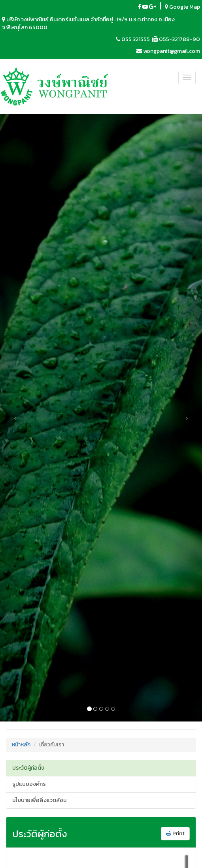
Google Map (182, 7)
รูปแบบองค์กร (29, 784)
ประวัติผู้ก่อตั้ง (28, 768)
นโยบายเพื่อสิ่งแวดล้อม (39, 800)
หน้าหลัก (21, 745)
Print (175, 833)
